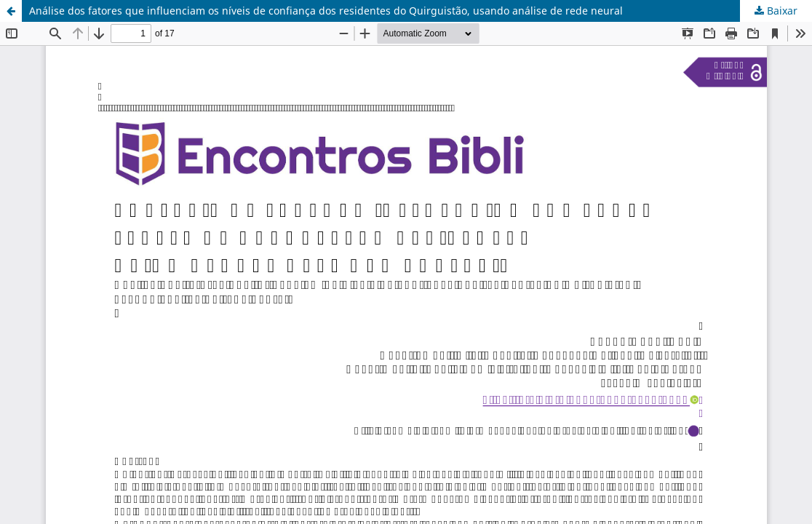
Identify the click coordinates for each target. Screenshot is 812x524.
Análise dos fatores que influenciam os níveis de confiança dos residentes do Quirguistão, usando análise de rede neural (326, 11)
